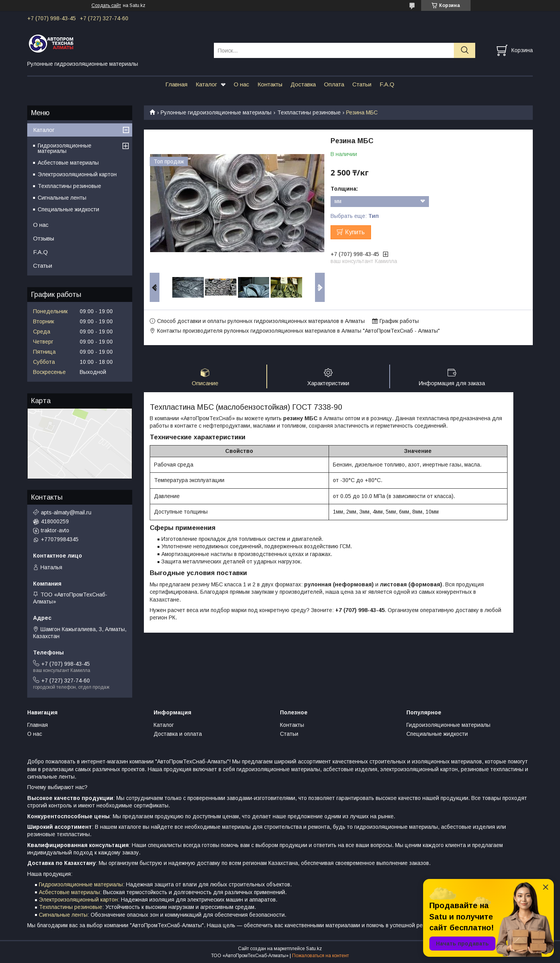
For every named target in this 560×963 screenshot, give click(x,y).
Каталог (206, 84)
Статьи (362, 84)
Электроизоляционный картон (77, 174)
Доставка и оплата (178, 734)
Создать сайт (106, 5)
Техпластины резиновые (309, 112)
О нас (241, 84)
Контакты (270, 84)
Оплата (334, 84)
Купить (355, 232)
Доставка (303, 84)
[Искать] (465, 50)
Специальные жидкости (68, 209)
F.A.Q (387, 84)
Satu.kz (314, 949)
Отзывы (44, 238)
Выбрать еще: (355, 216)
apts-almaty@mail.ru (66, 512)
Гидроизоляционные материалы (65, 148)
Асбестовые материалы (68, 163)
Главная (176, 84)
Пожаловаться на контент (320, 956)
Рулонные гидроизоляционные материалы (216, 112)
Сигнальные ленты (62, 198)
